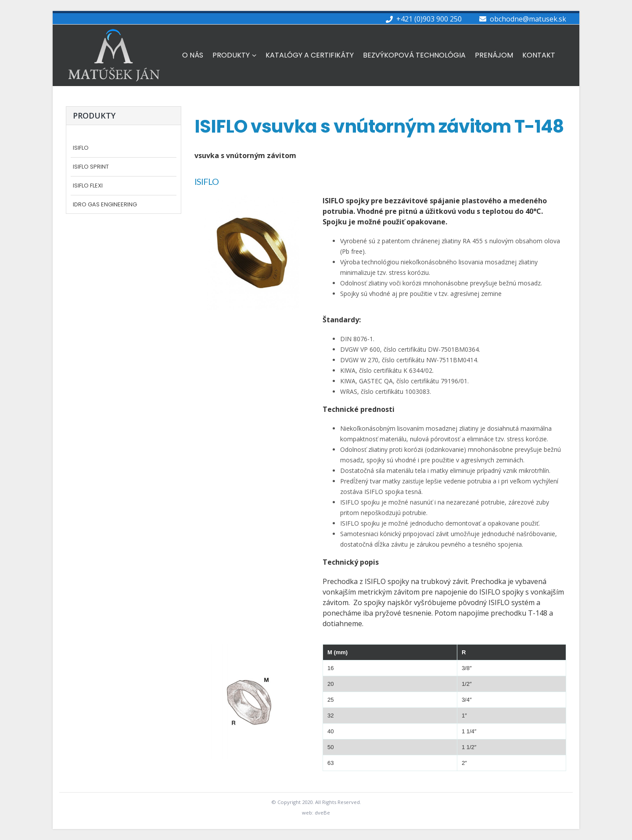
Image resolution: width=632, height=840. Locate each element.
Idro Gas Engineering (105, 205)
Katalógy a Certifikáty (310, 55)
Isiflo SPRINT (91, 167)
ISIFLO (81, 148)
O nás (193, 55)
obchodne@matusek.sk (528, 19)
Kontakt (539, 55)
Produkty (231, 55)
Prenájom (494, 55)
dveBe (322, 813)
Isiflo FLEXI (88, 186)
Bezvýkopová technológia (414, 55)
